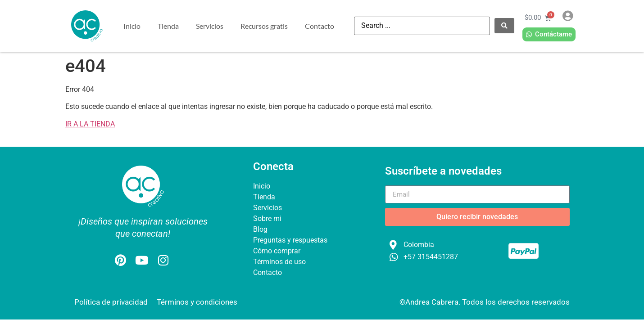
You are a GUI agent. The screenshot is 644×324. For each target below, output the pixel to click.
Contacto (320, 26)
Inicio (132, 26)
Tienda (168, 26)
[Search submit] (504, 26)
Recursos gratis (264, 26)
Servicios (210, 26)
